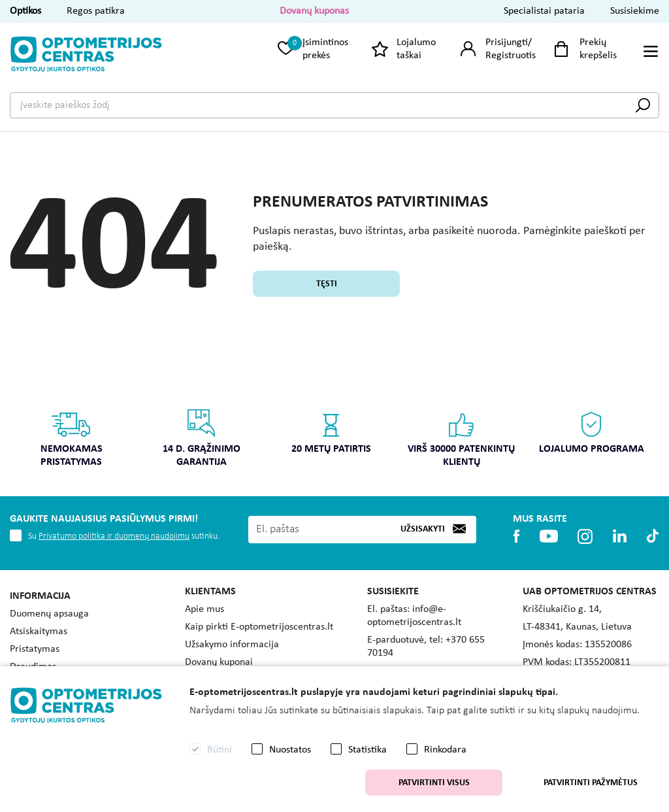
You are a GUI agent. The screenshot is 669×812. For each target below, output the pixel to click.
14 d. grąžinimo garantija (202, 438)
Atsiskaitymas (39, 632)
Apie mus (204, 609)
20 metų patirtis (332, 431)
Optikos (25, 11)
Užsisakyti (423, 529)
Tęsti (327, 284)
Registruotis (511, 56)
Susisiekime (635, 11)
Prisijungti (507, 42)
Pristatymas (35, 649)
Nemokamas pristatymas (72, 438)
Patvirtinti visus (434, 783)
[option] (72, 442)
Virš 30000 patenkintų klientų (462, 438)
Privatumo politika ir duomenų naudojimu (114, 536)
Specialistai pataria (544, 11)
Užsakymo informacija (232, 645)
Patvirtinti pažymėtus (591, 783)
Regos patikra (96, 11)
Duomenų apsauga (49, 614)
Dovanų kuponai (219, 662)
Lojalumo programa (592, 431)
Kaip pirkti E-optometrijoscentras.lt (259, 627)
